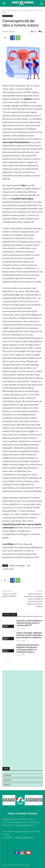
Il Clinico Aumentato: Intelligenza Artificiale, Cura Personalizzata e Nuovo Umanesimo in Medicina (29, 635)
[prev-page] (4, 659)
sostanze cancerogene (17, 566)
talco (29, 566)
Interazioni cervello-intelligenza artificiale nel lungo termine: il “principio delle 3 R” (29, 623)
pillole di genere (13, 10)
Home (4, 10)
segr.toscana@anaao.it (24, 825)
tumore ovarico (8, 569)
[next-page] (8, 659)
